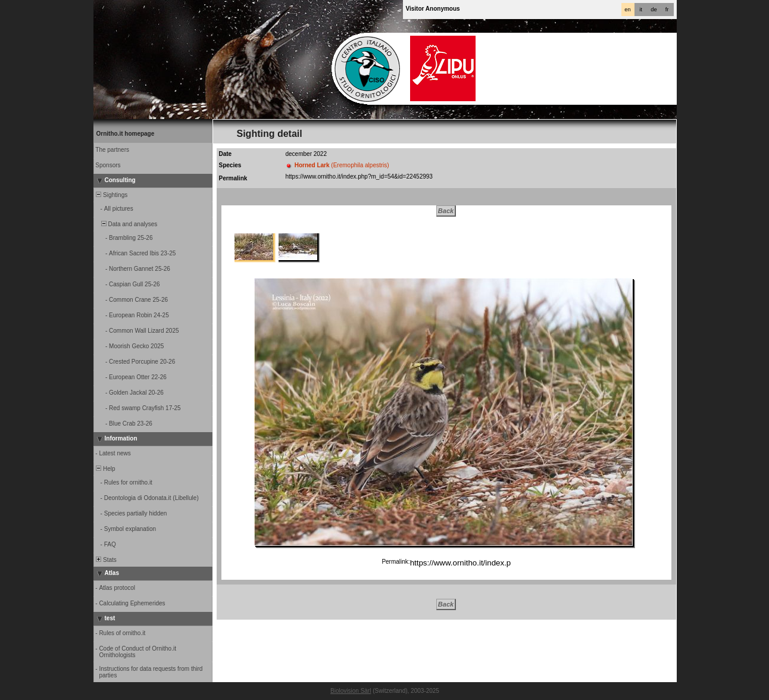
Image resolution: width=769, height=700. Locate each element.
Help (105, 469)
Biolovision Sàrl (351, 691)
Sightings (111, 195)
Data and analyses (126, 224)
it (641, 10)
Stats (106, 560)
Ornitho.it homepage (126, 134)
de (654, 10)
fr (667, 10)
